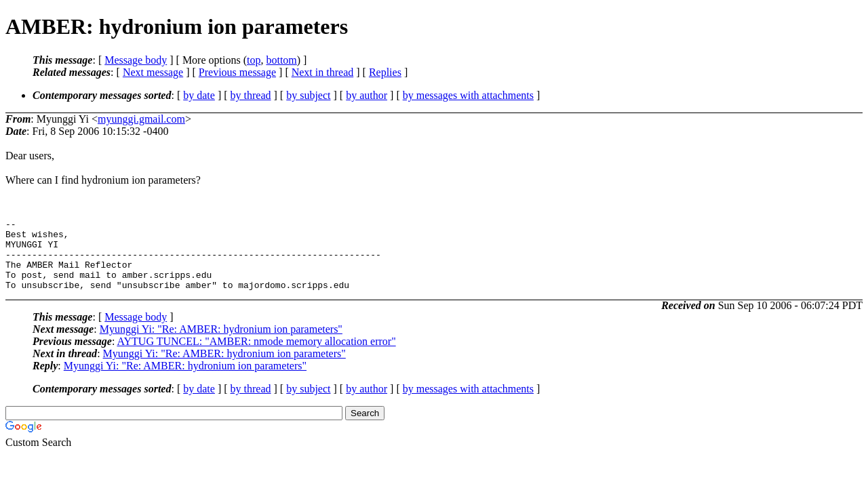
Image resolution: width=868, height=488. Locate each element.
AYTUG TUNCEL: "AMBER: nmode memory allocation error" (256, 355)
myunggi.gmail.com (141, 119)
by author (367, 95)
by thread (251, 95)
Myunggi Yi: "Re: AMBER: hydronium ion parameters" (221, 343)
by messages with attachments (468, 95)
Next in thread (323, 72)
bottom (281, 60)
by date (199, 95)
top (254, 60)
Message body (136, 60)
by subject (308, 95)
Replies (385, 72)
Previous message (237, 72)
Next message (153, 72)
